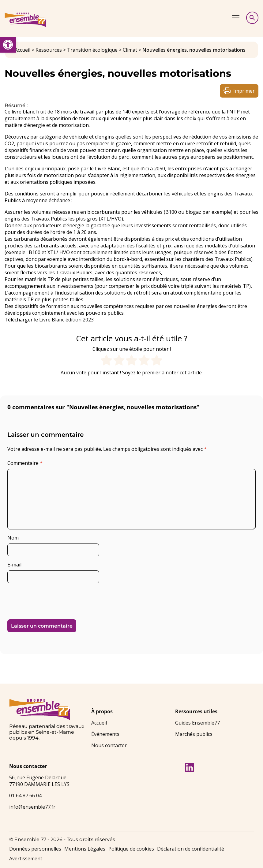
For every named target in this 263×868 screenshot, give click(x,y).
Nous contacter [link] (109, 745)
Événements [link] (105, 734)
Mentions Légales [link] (85, 849)
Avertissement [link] (26, 859)
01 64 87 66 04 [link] (25, 796)
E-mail (14, 565)
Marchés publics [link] (194, 734)
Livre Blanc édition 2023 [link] (66, 320)
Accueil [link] (23, 50)
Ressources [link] (49, 50)
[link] (8, 45)
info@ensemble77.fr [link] (32, 807)
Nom (13, 538)
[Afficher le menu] (236, 17)
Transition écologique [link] (92, 50)
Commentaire (25, 463)
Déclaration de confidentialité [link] (191, 849)
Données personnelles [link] (35, 849)
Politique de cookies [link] (131, 849)
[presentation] (49, 599)
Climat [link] (130, 50)
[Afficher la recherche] (252, 18)
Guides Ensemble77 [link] (197, 723)
